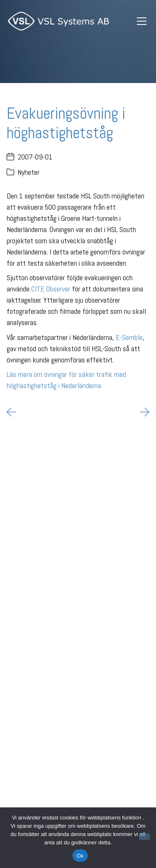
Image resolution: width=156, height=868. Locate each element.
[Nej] (144, 837)
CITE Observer (51, 289)
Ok (80, 856)
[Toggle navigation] (141, 21)
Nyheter (28, 172)
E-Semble (129, 337)
